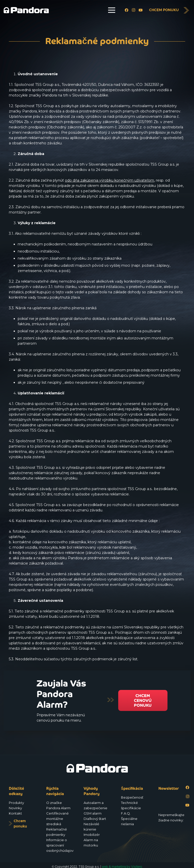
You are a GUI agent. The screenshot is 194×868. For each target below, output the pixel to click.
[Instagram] (134, 10)
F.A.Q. (126, 813)
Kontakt (15, 813)
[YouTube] (141, 10)
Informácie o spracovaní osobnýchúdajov (60, 845)
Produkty (16, 803)
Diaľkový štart (95, 819)
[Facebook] (127, 10)
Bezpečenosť (132, 797)
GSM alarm (93, 813)
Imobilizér (92, 835)
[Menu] (112, 10)
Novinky (15, 808)
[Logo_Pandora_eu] (26, 10)
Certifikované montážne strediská (57, 819)
